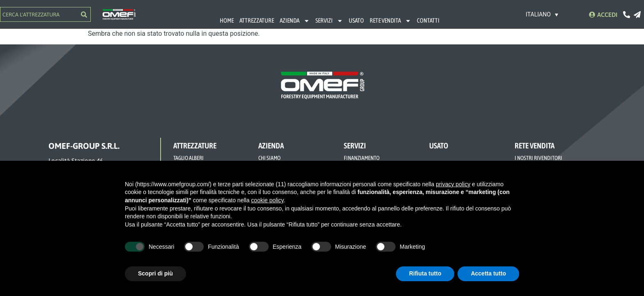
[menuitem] (542, 14)
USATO (356, 20)
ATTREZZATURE (257, 20)
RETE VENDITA (390, 21)
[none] (542, 14)
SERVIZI (329, 21)
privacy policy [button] (453, 184)
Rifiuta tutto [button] (425, 273)
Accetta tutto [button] (488, 273)
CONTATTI (428, 20)
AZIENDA (295, 21)
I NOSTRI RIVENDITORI (538, 158)
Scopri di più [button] (155, 273)
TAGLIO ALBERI (189, 158)
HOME (227, 20)
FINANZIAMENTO (362, 158)
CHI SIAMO (269, 158)
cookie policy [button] (267, 200)
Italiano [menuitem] (538, 15)
